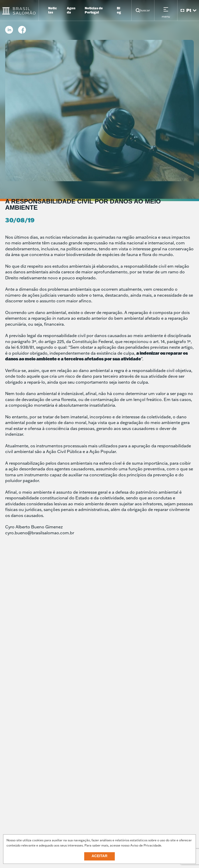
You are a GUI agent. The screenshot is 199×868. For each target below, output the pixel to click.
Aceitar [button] (99, 856)
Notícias (52, 10)
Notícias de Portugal (94, 10)
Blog (119, 10)
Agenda (71, 10)
